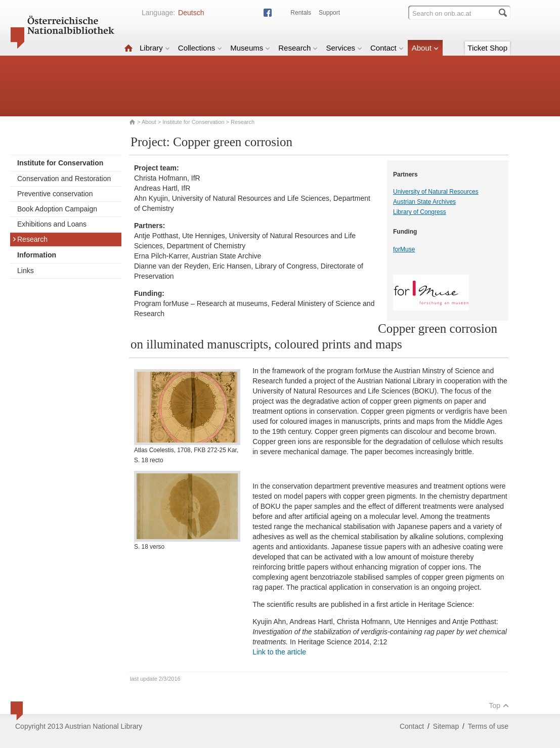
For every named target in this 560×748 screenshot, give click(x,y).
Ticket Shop (487, 48)
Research (298, 48)
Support (329, 13)
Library (155, 48)
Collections (200, 48)
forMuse (404, 249)
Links (26, 271)
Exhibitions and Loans (52, 224)
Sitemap (446, 726)
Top (499, 706)
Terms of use (488, 726)
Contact (387, 48)
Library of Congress (420, 212)
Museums (250, 48)
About (425, 48)
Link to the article (279, 652)
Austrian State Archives (424, 202)
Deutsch (191, 13)
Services (344, 48)
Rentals (301, 13)
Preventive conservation (55, 194)
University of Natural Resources (436, 192)
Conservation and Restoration (64, 179)
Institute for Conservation (193, 122)
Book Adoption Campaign (57, 209)
